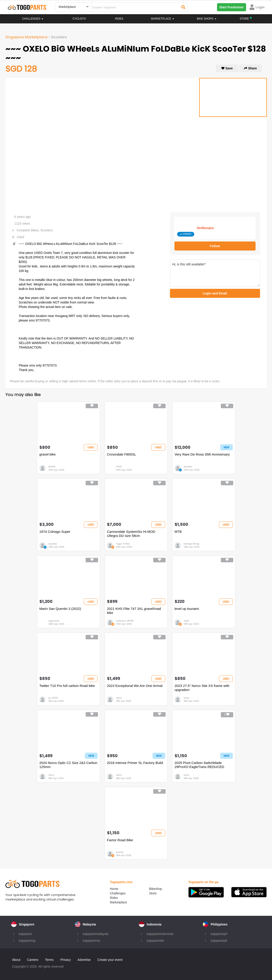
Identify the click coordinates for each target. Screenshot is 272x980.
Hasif (119, 466)
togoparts (25, 934)
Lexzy (119, 698)
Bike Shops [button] (207, 19)
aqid (186, 621)
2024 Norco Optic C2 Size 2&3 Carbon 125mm (69, 765)
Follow (215, 246)
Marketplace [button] (163, 19)
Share (250, 68)
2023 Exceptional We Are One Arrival (135, 686)
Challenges (33, 19)
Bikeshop (156, 889)
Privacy (66, 960)
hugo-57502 (123, 544)
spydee (188, 466)
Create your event (110, 960)
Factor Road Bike (120, 840)
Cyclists (79, 19)
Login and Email (215, 293)
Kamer (120, 852)
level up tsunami (187, 609)
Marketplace (119, 902)
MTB (178, 532)
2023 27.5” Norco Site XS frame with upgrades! (202, 688)
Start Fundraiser (231, 7)
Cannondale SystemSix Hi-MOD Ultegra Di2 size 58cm (131, 534)
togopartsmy (91, 941)
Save (227, 68)
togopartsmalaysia (96, 934)
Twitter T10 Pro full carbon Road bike (67, 686)
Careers (33, 960)
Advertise (84, 960)
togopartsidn (155, 941)
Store (153, 893)
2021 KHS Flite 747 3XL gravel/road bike (134, 611)
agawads (54, 621)
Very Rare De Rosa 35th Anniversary (202, 454)
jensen (52, 466)
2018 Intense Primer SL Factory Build (135, 763)
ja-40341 (53, 698)
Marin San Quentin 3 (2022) (60, 609)
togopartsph (219, 934)
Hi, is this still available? (215, 273)
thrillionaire (206, 228)
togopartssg (27, 941)
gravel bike (48, 454)
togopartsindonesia (160, 934)
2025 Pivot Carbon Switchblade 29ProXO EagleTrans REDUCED (199, 765)
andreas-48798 (125, 621)
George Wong (191, 544)
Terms (49, 960)
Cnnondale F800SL (122, 454)
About (16, 960)
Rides (119, 19)
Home (114, 889)
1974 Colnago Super (55, 532)
